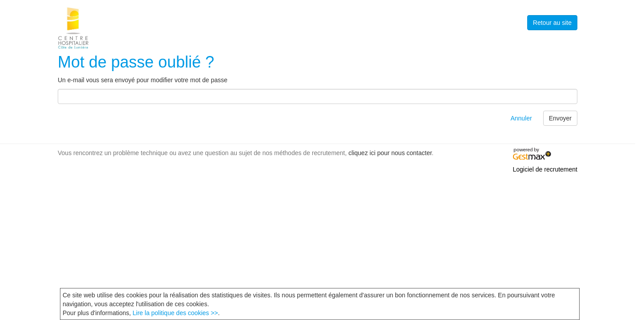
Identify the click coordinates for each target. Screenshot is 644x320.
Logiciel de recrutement (545, 169)
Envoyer (560, 118)
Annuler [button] (521, 118)
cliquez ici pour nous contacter (390, 153)
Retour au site (552, 23)
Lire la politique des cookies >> (175, 313)
